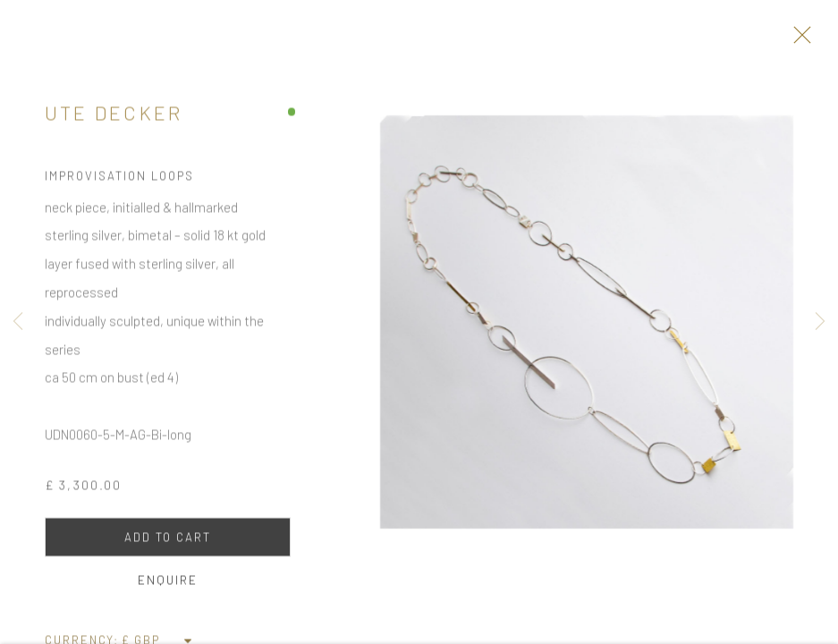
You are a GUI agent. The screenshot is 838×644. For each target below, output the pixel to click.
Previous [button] (18, 322)
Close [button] (808, 40)
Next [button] (820, 322)
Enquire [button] (168, 587)
